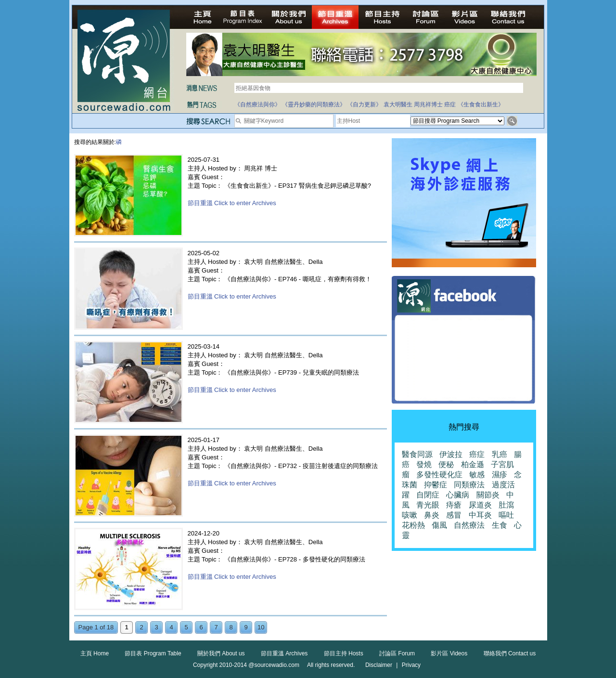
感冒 (454, 515)
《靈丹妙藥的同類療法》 (314, 104)
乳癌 (500, 454)
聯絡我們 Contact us (510, 653)
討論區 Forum (397, 653)
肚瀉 (506, 505)
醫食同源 (417, 454)
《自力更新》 (364, 104)
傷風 (439, 525)
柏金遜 (473, 464)
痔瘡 (454, 505)
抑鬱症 (436, 485)
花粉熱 (413, 525)
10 (261, 627)
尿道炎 (480, 505)
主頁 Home (95, 653)
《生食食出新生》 (481, 104)
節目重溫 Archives (284, 653)
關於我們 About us (221, 653)
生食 (500, 525)
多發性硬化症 (439, 475)
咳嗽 (410, 515)
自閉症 (428, 495)
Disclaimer (379, 665)
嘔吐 (506, 515)
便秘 (446, 464)
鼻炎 (432, 515)
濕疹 (500, 475)
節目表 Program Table (153, 653)
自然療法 (469, 525)
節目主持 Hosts (344, 653)
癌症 (450, 104)
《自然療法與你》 (257, 104)
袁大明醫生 (398, 104)
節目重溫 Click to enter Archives (232, 203)
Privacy (411, 665)
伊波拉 (451, 454)
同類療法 (469, 485)
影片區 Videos (449, 653)
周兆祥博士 (428, 104)
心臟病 (458, 495)
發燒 (424, 464)
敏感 (477, 475)
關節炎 (488, 495)
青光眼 (428, 505)
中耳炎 (480, 515)
